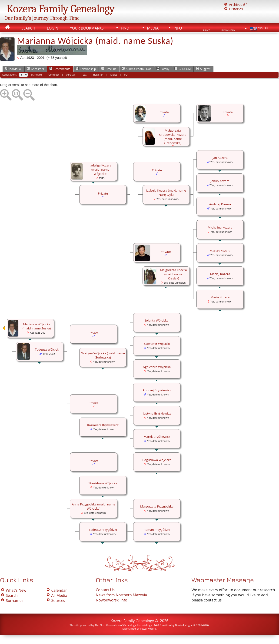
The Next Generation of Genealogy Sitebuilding (123, 625)
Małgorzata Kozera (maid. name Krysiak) (173, 274)
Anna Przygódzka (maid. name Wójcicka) (94, 506)
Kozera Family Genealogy (60, 9)
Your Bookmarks (87, 28)
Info (178, 28)
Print (206, 30)
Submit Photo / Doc (136, 69)
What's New (16, 590)
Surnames (15, 601)
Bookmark (228, 30)
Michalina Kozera (220, 227)
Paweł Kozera (148, 629)
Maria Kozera (220, 297)
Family (163, 69)
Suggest (203, 69)
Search (28, 28)
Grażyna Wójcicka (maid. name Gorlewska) (103, 355)
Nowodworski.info (111, 600)
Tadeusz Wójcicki (47, 349)
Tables (114, 75)
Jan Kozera (220, 158)
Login (53, 28)
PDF (126, 75)
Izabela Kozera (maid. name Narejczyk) (166, 193)
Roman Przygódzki (157, 530)
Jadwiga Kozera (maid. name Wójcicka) (100, 169)
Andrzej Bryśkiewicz (157, 390)
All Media (59, 595)
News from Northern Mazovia (121, 595)
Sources (58, 601)
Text (84, 75)
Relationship (86, 69)
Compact (54, 75)
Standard (36, 75)
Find (125, 28)
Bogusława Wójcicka (157, 460)
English (258, 29)
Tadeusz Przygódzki (103, 530)
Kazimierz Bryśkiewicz (103, 425)
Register (98, 75)
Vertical (70, 75)
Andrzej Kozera (220, 204)
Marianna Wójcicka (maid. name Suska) (37, 326)
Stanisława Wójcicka (103, 483)
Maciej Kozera (220, 274)
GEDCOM (183, 69)
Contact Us (105, 590)
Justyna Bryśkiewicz (157, 413)
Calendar (59, 590)
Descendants (60, 69)
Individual (13, 69)
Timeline (109, 69)
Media (153, 28)
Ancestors (35, 69)
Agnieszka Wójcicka (157, 367)
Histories (236, 9)
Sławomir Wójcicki (157, 344)
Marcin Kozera (220, 251)
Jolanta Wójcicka (157, 320)
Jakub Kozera (220, 181)
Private (228, 112)
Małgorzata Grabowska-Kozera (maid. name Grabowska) (173, 137)
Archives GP (238, 5)
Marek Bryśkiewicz (157, 437)
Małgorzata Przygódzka (157, 506)
